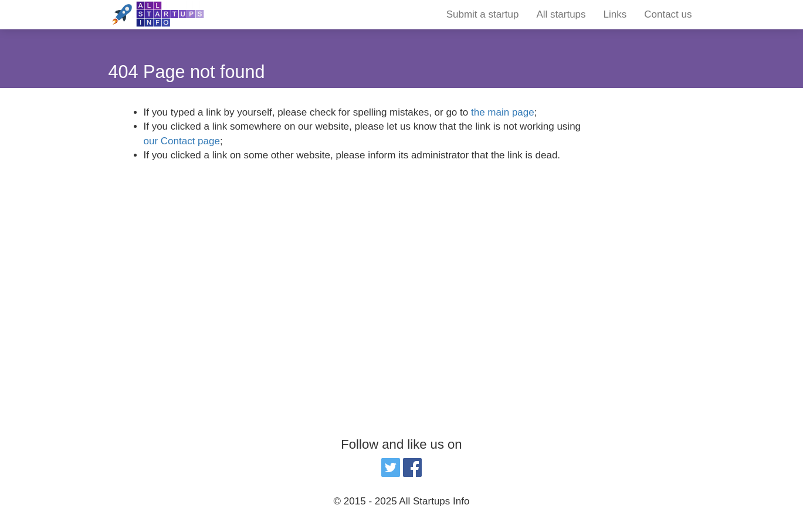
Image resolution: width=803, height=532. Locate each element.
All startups (561, 14)
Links (615, 14)
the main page (503, 112)
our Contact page (182, 141)
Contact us (668, 14)
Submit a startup (483, 14)
